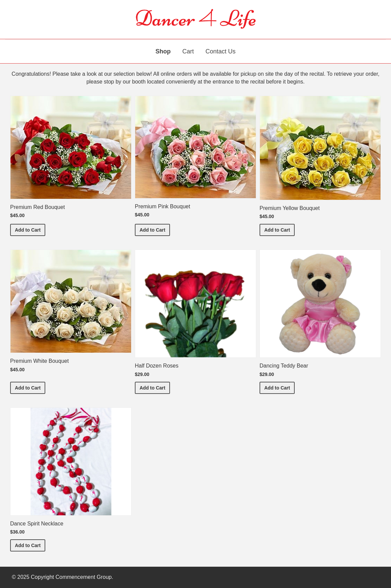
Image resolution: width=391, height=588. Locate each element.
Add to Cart (30, 229)
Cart (188, 51)
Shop (163, 51)
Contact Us (221, 51)
